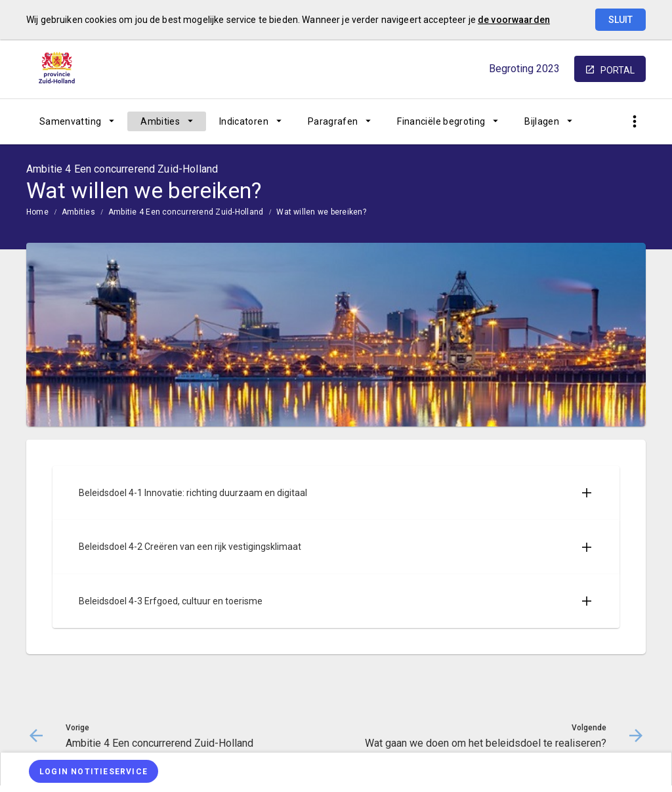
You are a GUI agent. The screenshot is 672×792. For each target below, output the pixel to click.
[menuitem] (77, 121)
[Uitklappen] (587, 493)
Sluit (620, 20)
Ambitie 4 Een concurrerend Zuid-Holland (186, 212)
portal (618, 70)
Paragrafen (333, 121)
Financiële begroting (441, 121)
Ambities (160, 121)
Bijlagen (542, 121)
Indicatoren (244, 121)
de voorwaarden (514, 20)
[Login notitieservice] (94, 771)
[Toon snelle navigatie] (634, 122)
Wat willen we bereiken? (321, 212)
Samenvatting (70, 121)
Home (37, 212)
